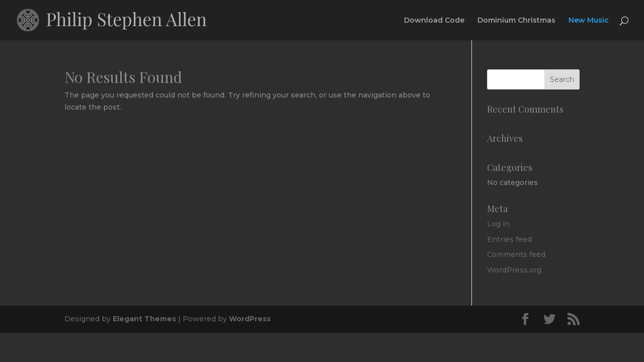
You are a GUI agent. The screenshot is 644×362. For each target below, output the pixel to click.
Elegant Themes (144, 319)
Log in (498, 224)
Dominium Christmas (516, 21)
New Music (589, 21)
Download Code (434, 21)
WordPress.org (514, 270)
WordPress (250, 319)
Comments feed (516, 254)
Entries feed (509, 239)
